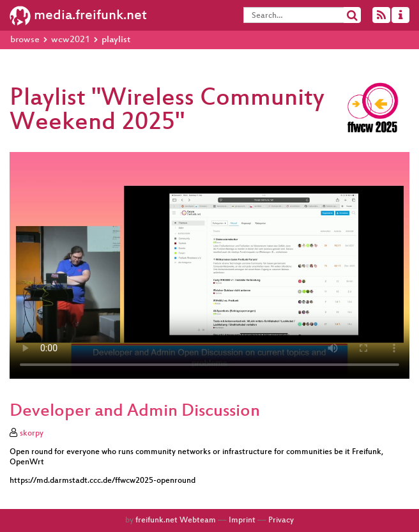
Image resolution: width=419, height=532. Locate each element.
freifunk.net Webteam (176, 521)
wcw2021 (71, 40)
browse (25, 40)
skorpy (32, 434)
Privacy (281, 521)
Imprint (242, 521)
